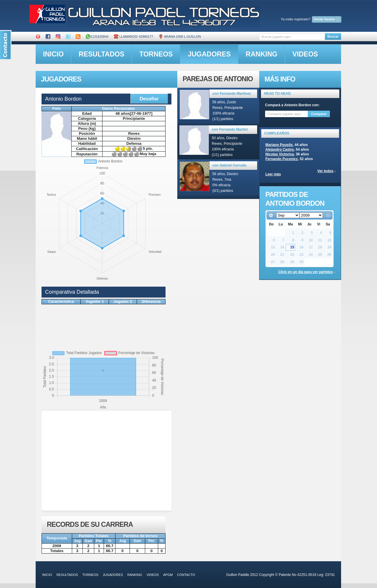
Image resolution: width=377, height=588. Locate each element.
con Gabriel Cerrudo (229, 165)
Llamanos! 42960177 (133, 36)
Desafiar (149, 99)
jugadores (209, 54)
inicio (53, 54)
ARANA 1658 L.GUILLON (180, 36)
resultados (101, 54)
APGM (168, 575)
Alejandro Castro (280, 150)
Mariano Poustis (279, 145)
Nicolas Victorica (280, 154)
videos (305, 54)
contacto (186, 575)
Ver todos (325, 171)
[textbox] (292, 37)
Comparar (319, 114)
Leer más (273, 174)
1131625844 (97, 36)
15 (292, 247)
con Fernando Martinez (232, 94)
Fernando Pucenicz (282, 159)
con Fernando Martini (230, 129)
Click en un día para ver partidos (306, 272)
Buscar (333, 36)
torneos (156, 54)
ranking (261, 54)
